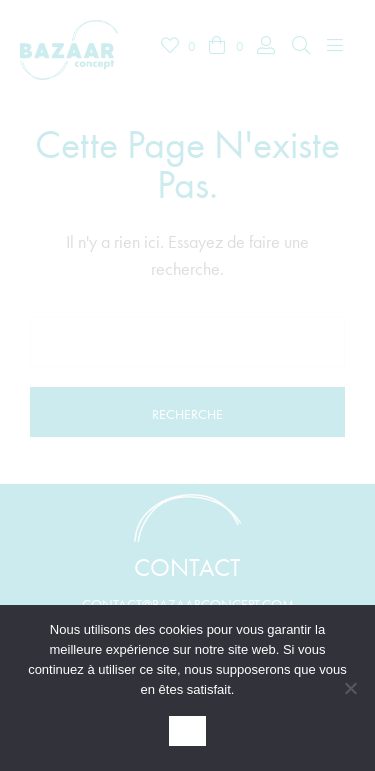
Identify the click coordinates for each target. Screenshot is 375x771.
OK (188, 731)
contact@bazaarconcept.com (188, 604)
